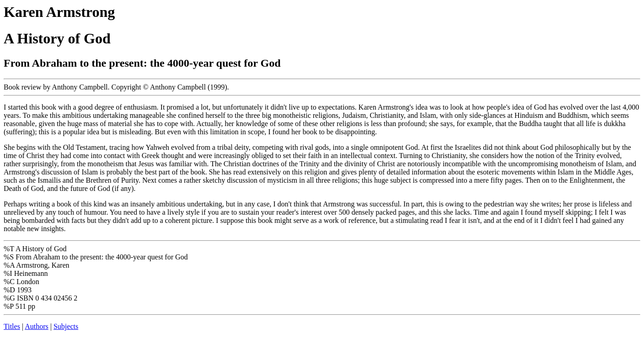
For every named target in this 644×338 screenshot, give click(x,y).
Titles (12, 326)
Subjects (66, 326)
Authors (37, 326)
